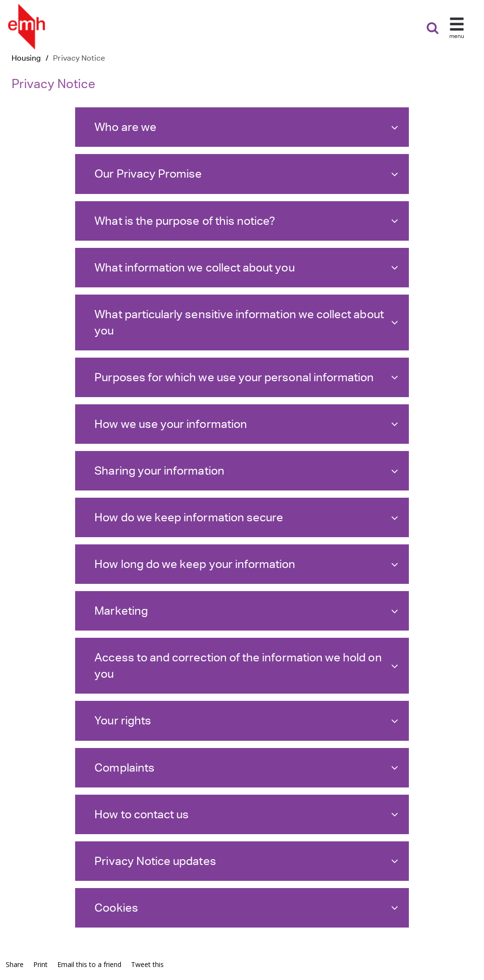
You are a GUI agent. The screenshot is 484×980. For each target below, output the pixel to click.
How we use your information (246, 424)
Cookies (246, 908)
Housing (26, 58)
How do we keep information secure (246, 517)
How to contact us (246, 814)
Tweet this (147, 964)
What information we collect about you (246, 267)
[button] (458, 31)
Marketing (246, 611)
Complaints (246, 767)
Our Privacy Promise (246, 174)
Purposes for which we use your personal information (246, 377)
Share (15, 964)
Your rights (246, 720)
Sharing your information (246, 471)
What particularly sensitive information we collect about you (246, 322)
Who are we (246, 127)
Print (40, 964)
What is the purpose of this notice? (246, 221)
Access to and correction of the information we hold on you (246, 665)
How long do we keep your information (246, 564)
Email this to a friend (89, 964)
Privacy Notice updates (246, 861)
